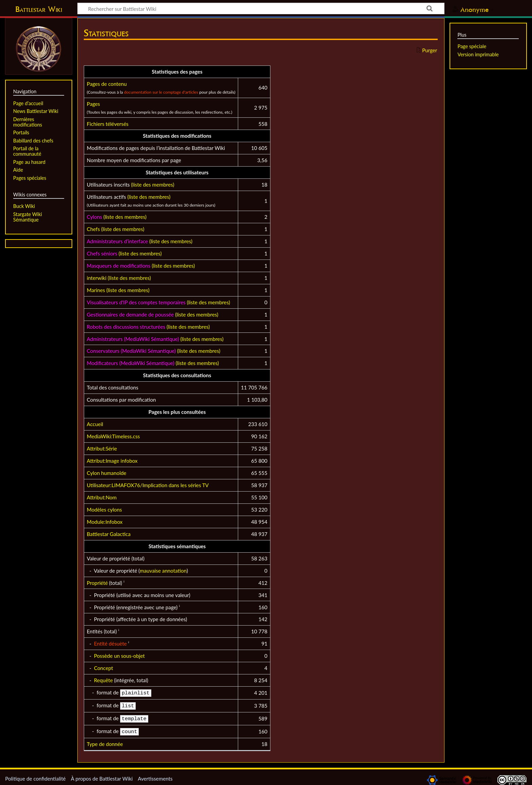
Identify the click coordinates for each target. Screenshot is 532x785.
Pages (93, 104)
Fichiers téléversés (108, 124)
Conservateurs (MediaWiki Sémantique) (131, 351)
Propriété (97, 583)
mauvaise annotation (163, 571)
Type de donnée (105, 741)
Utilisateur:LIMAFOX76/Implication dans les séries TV (148, 485)
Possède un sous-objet (119, 656)
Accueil (95, 424)
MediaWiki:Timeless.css (113, 436)
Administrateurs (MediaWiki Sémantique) (133, 339)
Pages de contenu (107, 84)
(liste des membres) (153, 185)
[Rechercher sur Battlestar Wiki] (261, 8)
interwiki (97, 278)
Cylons (94, 217)
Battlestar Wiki (39, 9)
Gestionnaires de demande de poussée (130, 314)
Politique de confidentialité (35, 776)
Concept (103, 668)
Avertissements (155, 776)
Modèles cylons (104, 510)
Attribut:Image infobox (112, 461)
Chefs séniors (102, 253)
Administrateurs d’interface (117, 241)
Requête (103, 680)
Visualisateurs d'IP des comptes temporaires (136, 302)
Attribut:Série (102, 448)
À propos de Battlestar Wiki (102, 776)
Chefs (93, 229)
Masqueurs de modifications (119, 266)
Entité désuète (110, 644)
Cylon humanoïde (107, 473)
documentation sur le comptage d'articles (161, 92)
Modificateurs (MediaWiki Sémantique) (131, 363)
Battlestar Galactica (109, 534)
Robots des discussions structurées (126, 327)
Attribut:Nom (102, 497)
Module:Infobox (105, 522)
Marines (96, 290)
